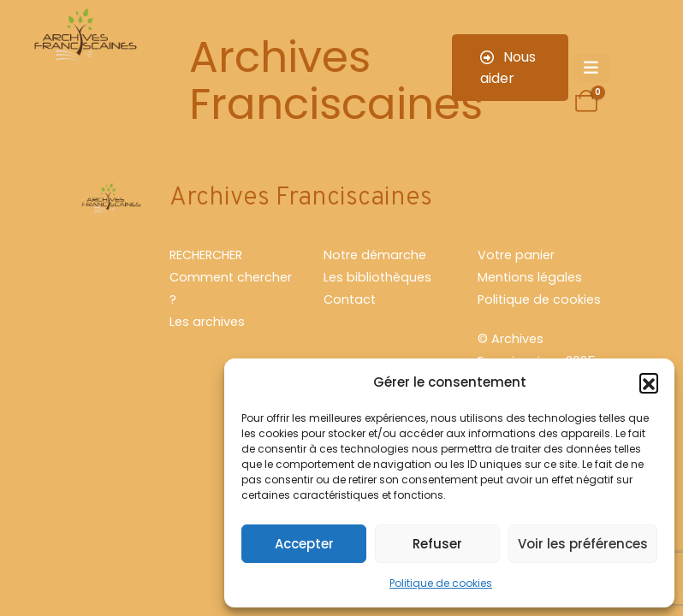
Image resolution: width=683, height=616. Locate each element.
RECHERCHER (206, 255)
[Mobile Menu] (591, 68)
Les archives (207, 322)
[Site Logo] (84, 38)
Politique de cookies (441, 583)
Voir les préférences (583, 544)
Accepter (304, 544)
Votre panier (516, 255)
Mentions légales (530, 277)
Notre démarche (375, 255)
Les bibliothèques (377, 277)
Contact (350, 299)
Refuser (437, 544)
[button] (649, 382)
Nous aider (508, 68)
